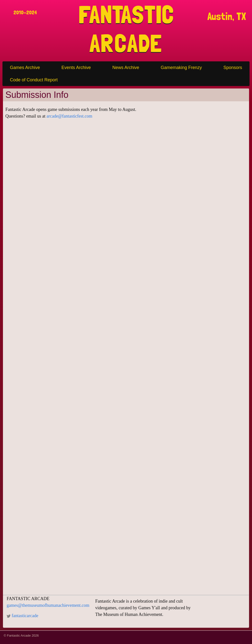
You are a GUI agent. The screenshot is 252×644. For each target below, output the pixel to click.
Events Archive (76, 68)
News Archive (126, 68)
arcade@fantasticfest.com (69, 116)
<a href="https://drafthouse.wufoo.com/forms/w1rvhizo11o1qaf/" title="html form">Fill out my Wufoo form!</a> (126, 360)
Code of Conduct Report (34, 80)
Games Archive (25, 68)
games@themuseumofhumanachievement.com (48, 605)
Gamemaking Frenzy (181, 68)
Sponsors (233, 68)
